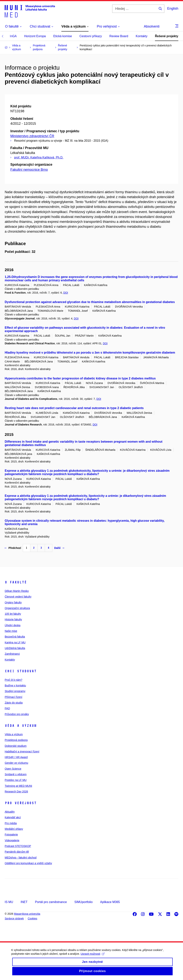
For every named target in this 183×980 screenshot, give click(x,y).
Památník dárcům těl (17, 852)
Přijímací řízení (13, 697)
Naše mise (11, 631)
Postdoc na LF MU (16, 780)
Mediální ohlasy (14, 829)
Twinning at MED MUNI (18, 786)
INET (24, 902)
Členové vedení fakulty (18, 597)
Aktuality (10, 812)
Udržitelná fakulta (15, 648)
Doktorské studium (16, 746)
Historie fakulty (13, 619)
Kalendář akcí (13, 817)
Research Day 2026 (16, 792)
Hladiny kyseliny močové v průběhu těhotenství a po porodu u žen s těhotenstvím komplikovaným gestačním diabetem (90, 353)
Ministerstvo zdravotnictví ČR (32, 136)
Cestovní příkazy (91, 36)
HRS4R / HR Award (16, 757)
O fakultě (16, 582)
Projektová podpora (16, 740)
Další (59, 548)
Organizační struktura (17, 608)
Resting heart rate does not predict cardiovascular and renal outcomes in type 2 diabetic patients (74, 408)
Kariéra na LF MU (15, 642)
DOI (66, 293)
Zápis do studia (14, 703)
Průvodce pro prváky (17, 714)
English (173, 8)
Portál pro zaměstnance (51, 902)
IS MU (9, 902)
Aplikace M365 (110, 902)
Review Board (119, 36)
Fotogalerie (11, 835)
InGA (13, 36)
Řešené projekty (167, 36)
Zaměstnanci (12, 654)
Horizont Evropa (35, 36)
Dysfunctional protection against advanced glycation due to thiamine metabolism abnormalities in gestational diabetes (90, 302)
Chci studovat (21, 671)
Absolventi (152, 26)
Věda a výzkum (21, 726)
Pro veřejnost (21, 803)
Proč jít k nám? (13, 680)
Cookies (32, 918)
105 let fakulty (13, 614)
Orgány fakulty (13, 602)
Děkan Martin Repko (17, 591)
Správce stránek (14, 918)
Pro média (11, 823)
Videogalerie (12, 840)
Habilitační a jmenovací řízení (22, 752)
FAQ (7, 708)
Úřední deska (13, 625)
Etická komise (63, 36)
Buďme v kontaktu (15, 685)
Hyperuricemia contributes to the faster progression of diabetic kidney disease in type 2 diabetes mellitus (80, 378)
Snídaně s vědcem (16, 774)
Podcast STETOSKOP (18, 846)
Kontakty (142, 36)
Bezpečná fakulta (15, 637)
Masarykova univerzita (27, 914)
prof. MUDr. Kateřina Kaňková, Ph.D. (39, 157)
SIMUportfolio (83, 902)
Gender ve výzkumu (16, 763)
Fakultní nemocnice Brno (29, 170)
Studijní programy (15, 691)
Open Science (13, 769)
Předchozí (13, 548)
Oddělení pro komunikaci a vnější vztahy (28, 863)
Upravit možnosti (93, 958)
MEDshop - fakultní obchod (21, 858)
